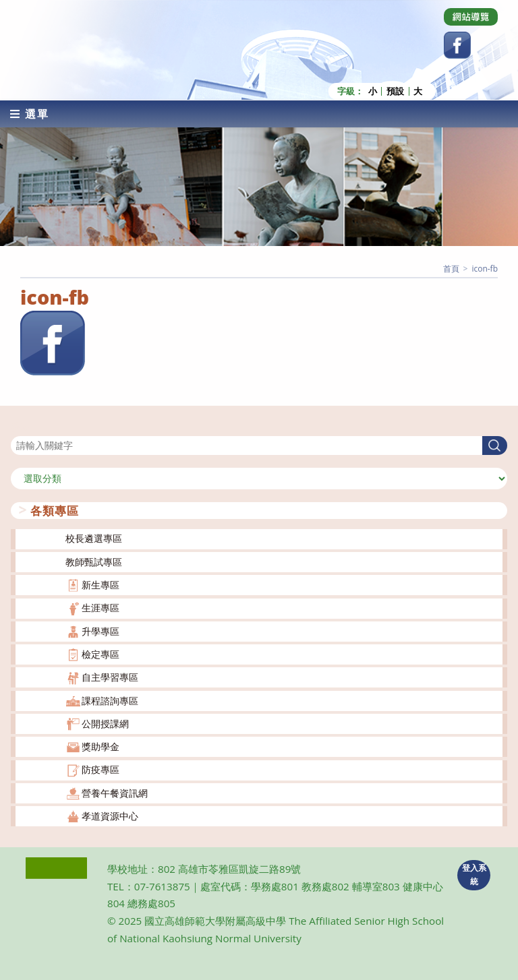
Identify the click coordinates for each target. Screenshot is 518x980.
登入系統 (474, 874)
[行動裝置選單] (30, 113)
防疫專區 (100, 769)
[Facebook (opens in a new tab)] (457, 45)
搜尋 (20, 426)
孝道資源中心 (110, 815)
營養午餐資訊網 (115, 792)
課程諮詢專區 (110, 699)
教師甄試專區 (94, 560)
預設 (395, 90)
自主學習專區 (110, 676)
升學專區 (100, 630)
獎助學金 (100, 746)
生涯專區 (100, 607)
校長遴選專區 (94, 538)
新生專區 (100, 584)
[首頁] (451, 267)
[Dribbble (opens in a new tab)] (471, 17)
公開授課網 (105, 722)
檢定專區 (100, 653)
